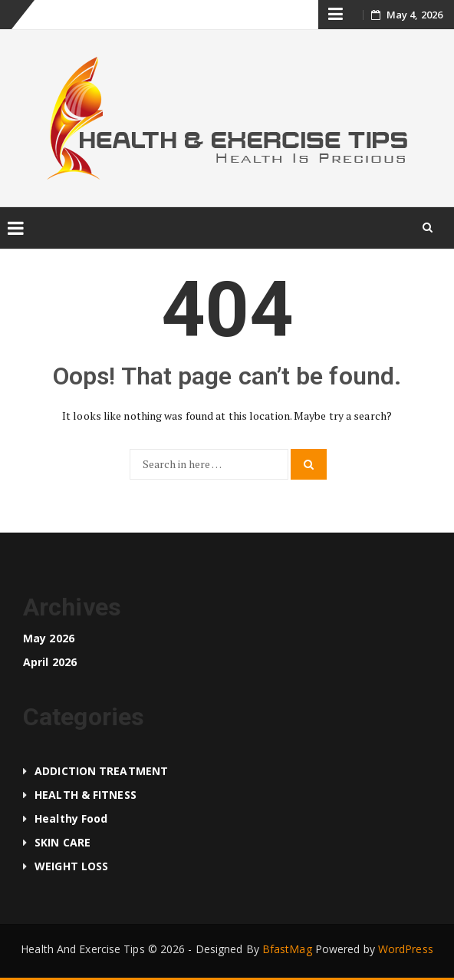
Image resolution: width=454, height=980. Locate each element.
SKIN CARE (63, 842)
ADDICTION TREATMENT (101, 771)
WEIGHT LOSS (71, 866)
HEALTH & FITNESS (86, 795)
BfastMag (287, 949)
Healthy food (71, 818)
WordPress (406, 949)
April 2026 (50, 662)
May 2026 (49, 638)
